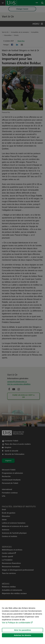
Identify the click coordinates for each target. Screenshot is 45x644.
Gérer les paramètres (22, 630)
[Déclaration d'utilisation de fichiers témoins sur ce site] (22, 622)
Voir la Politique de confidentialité (16, 623)
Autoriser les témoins (22, 635)
